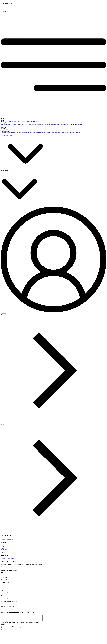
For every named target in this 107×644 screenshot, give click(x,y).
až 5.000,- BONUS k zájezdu (8, 122)
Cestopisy (3, 130)
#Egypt (42, 567)
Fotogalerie (3, 127)
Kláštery (31, 124)
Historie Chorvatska (75, 133)
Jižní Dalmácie (4, 547)
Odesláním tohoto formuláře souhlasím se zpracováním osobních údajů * (21, 624)
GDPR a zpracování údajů (7, 558)
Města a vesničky (37, 124)
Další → (3, 552)
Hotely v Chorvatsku (23, 124)
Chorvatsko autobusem (44, 133)
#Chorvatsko (17, 567)
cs (1, 206)
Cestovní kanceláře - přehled (32, 122)
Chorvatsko (3, 317)
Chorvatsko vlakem (55, 133)
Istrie (2, 545)
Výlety (11, 130)
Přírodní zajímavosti (69, 124)
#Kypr (11, 567)
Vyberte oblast (22, 171)
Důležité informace (20, 122)
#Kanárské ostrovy (30, 567)
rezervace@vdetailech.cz (7, 593)
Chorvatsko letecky (5, 133)
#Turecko (7, 567)
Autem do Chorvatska (16, 133)
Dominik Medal (10, 607)
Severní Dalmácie (5, 550)
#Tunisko (22, 567)
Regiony (80, 124)
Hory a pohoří (14, 124)
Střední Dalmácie (5, 551)
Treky (7, 130)
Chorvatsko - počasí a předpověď (30, 133)
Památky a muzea (60, 124)
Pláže (76, 124)
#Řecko (3, 567)
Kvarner (3, 548)
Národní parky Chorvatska (48, 124)
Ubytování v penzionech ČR (8, 135)
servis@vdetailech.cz (6, 599)
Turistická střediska (5, 124)
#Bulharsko (37, 567)
